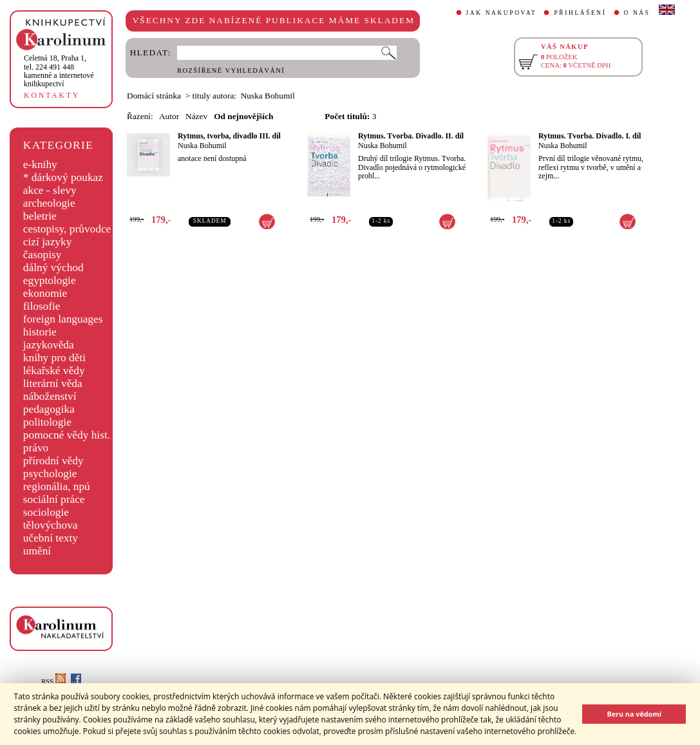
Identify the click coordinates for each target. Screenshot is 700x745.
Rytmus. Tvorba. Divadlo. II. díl (411, 136)
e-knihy (40, 165)
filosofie (42, 306)
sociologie (46, 512)
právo (36, 448)
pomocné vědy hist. (67, 435)
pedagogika (49, 409)
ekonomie (45, 293)
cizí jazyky (48, 242)
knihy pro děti (54, 358)
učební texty (51, 538)
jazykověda (49, 345)
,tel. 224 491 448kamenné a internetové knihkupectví (59, 71)
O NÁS (637, 13)
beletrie (40, 216)
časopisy (43, 255)
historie (40, 332)
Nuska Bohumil (202, 146)
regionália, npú (57, 486)
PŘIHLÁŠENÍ (580, 13)
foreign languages (63, 319)
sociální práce (54, 499)
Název (196, 116)
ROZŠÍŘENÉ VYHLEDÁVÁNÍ (231, 71)
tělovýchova (51, 525)
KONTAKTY (52, 95)
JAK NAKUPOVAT (502, 13)
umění (37, 551)
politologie (47, 422)
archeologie (49, 203)
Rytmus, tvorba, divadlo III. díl (229, 136)
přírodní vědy (53, 461)
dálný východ (53, 268)
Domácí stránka (154, 96)
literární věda (53, 383)
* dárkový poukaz (63, 177)
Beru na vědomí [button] (634, 714)
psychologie (50, 474)
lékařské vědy (54, 371)
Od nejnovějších (243, 116)
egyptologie (50, 280)
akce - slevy (50, 190)
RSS (53, 682)
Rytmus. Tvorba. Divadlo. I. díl (590, 136)
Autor (169, 116)
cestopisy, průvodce (67, 229)
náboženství (50, 396)
